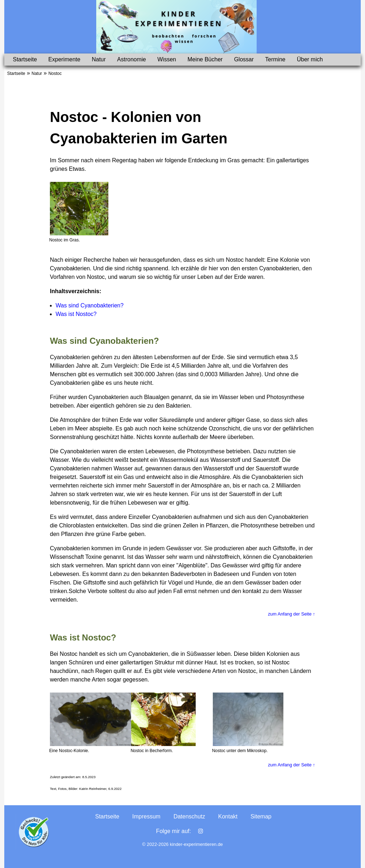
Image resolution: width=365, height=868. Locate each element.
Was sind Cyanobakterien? (90, 305)
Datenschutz (189, 816)
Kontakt (228, 816)
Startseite (25, 59)
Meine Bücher (205, 59)
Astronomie (132, 59)
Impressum (146, 816)
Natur (99, 59)
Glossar (244, 59)
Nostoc (55, 73)
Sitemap (261, 816)
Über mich (310, 59)
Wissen (166, 59)
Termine (275, 59)
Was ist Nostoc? (76, 314)
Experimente (65, 59)
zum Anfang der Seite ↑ (292, 614)
